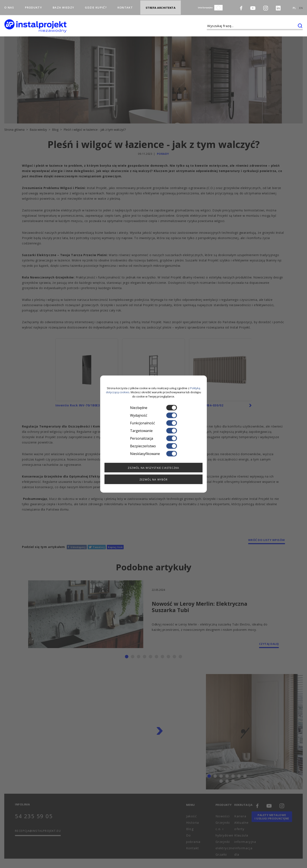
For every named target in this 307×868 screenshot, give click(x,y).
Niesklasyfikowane (153, 454)
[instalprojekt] (35, 21)
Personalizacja (153, 438)
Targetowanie (153, 431)
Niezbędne (153, 408)
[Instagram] (266, 6)
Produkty (33, 5)
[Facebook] (241, 6)
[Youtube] (253, 6)
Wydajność (153, 415)
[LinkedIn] (278, 6)
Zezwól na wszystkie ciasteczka (153, 468)
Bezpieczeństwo (153, 446)
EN (301, 6)
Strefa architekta (161, 5)
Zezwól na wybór (154, 480)
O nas (9, 5)
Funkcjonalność (153, 423)
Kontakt (125, 5)
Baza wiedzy (63, 5)
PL (294, 6)
